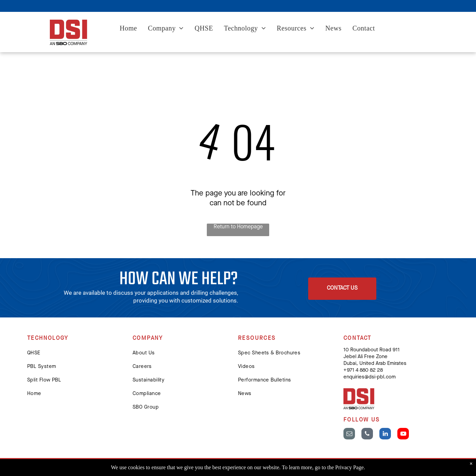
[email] (349, 434)
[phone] (367, 434)
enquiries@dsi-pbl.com (370, 377)
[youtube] (403, 434)
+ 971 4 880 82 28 (363, 370)
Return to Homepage (238, 227)
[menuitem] (128, 29)
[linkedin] (385, 434)
